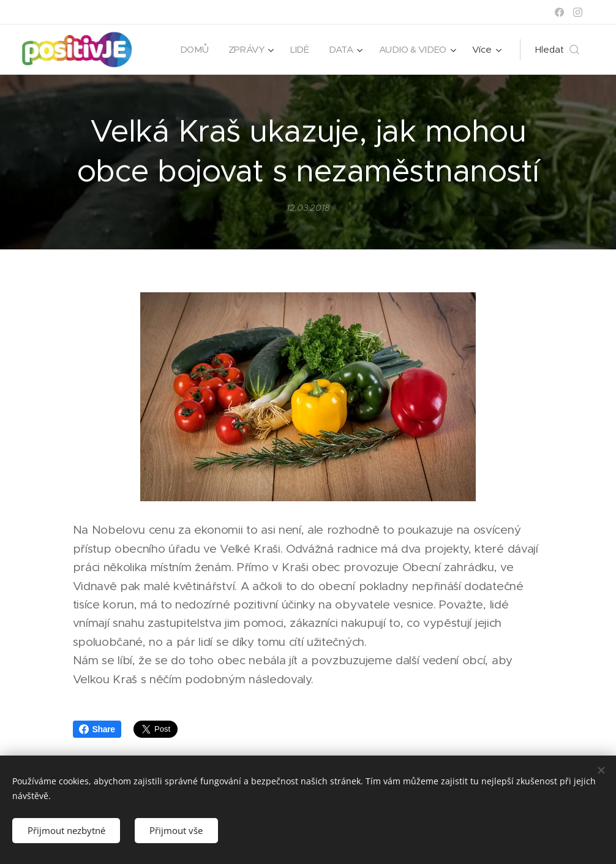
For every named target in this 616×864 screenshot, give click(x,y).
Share (97, 729)
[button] (557, 50)
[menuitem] (193, 50)
